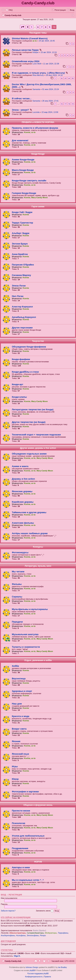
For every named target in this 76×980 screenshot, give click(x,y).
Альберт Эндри (21, 233)
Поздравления (20, 848)
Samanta (36, 89)
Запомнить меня (45, 911)
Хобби (15, 666)
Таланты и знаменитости (26, 647)
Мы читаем (18, 572)
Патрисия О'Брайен (23, 265)
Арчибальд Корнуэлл (24, 317)
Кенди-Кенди (38, 154)
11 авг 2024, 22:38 (51, 64)
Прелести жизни (21, 811)
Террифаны (63, 933)
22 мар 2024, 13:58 (50, 112)
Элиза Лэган (19, 286)
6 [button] (38, 27)
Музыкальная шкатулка (25, 634)
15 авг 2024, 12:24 (49, 52)
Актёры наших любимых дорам (30, 533)
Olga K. (17, 956)
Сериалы (17, 597)
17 (65, 104)
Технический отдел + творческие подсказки (36, 435)
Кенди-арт (18, 384)
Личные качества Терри (25, 50)
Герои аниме (38, 207)
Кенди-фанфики (21, 359)
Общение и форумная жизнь (38, 805)
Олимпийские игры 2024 (26, 61)
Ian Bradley (63, 967)
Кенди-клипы (19, 397)
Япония (16, 741)
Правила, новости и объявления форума (35, 128)
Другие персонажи (22, 328)
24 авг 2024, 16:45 (47, 41)
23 (65, 78)
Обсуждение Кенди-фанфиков (29, 347)
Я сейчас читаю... (22, 98)
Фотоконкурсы (20, 552)
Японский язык (20, 754)
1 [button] (32, 27)
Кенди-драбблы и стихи (25, 372)
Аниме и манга (20, 466)
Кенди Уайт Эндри (22, 212)
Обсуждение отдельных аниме (29, 454)
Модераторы (51, 933)
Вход (3, 895)
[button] (23, 27)
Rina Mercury (38, 75)
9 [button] (49, 27)
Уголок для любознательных (28, 836)
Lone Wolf (37, 64)
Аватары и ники (21, 867)
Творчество (38, 341)
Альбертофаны (8, 935)
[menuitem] (9, 10)
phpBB (32, 970)
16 (62, 104)
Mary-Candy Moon (39, 197)
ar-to (35, 41)
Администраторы (17, 933)
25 (73, 78)
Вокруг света (19, 729)
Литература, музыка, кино (38, 566)
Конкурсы (38, 547)
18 (69, 104)
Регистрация (15, 895)
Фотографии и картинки (25, 792)
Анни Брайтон (20, 254)
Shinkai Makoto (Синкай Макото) (30, 38)
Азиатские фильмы (23, 523)
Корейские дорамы (23, 502)
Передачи (17, 622)
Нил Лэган (18, 296)
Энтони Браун (20, 244)
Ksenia (27, 132)
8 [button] (46, 27)
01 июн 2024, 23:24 (50, 89)
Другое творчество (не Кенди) (29, 422)
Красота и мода (21, 716)
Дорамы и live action (23, 479)
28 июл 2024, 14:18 (54, 75)
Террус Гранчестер (22, 223)
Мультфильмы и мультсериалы (30, 609)
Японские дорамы (22, 491)
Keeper (36, 52)
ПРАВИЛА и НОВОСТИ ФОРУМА (38, 122)
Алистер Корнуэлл (22, 307)
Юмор (15, 779)
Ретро (43, 935)
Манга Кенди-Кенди (23, 170)
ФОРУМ (38, 862)
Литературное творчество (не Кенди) (33, 409)
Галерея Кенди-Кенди (24, 193)
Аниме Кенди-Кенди (23, 160)
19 (73, 104)
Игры (15, 766)
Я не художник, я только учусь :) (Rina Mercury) (38, 73)
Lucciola (36, 112)
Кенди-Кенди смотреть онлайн (29, 181)
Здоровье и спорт (22, 691)
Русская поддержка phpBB (38, 974)
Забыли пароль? (8, 911)
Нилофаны (21, 935)
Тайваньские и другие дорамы (29, 512)
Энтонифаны (33, 935)
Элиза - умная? (20, 110)
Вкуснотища (19, 679)
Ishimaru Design (32, 967)
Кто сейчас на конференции (16, 917)
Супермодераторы (35, 933)
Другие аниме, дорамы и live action (38, 448)
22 (62, 78)
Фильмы (17, 584)
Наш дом (17, 704)
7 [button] (42, 27)
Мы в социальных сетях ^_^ (28, 880)
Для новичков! (20, 140)
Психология (18, 823)
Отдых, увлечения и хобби (38, 660)
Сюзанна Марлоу (21, 275)
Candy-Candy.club (38, 3)
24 (69, 78)
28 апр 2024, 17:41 (50, 101)
